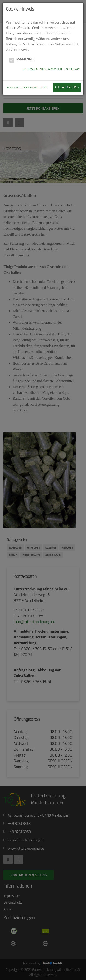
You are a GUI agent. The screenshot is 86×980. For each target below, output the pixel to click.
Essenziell (25, 59)
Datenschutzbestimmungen (42, 69)
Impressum (72, 69)
